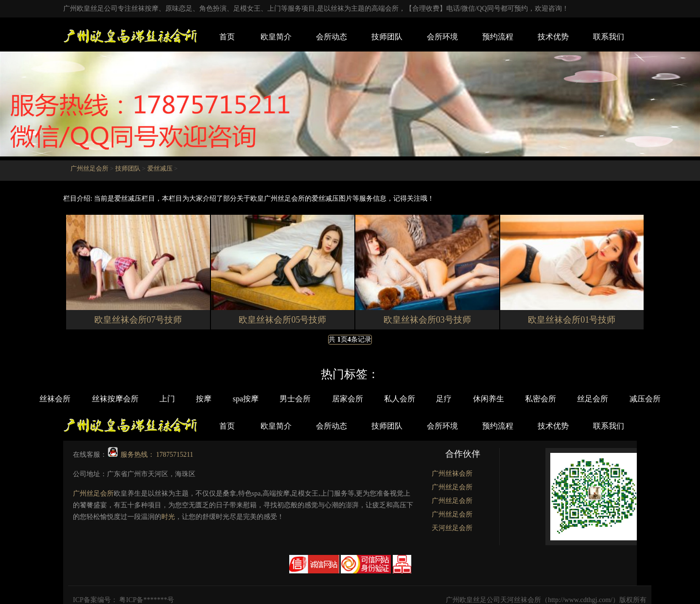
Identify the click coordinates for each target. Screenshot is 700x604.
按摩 (194, 399)
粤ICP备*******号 (147, 599)
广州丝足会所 (89, 168)
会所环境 (442, 37)
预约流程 (498, 37)
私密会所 (554, 399)
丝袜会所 (35, 399)
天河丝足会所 (452, 527)
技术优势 (553, 37)
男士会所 (292, 399)
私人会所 (403, 399)
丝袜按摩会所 (99, 399)
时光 (168, 516)
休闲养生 (498, 399)
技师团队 (387, 37)
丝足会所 (609, 399)
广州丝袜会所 (452, 473)
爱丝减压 (160, 168)
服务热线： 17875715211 (150, 454)
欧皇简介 (276, 37)
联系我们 (609, 37)
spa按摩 (239, 399)
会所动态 (332, 37)
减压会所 (665, 399)
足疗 (451, 399)
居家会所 (348, 399)
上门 (154, 399)
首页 (227, 37)
